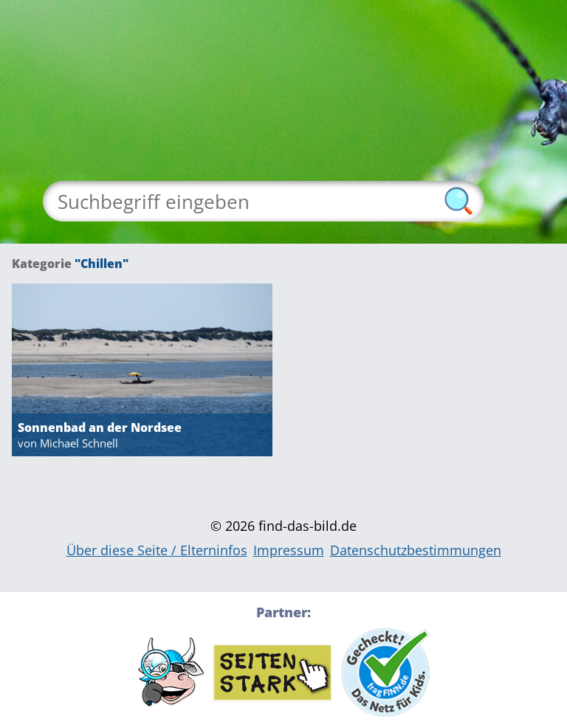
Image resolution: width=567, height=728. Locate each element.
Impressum (289, 550)
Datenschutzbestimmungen (416, 550)
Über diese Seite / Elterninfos (157, 550)
